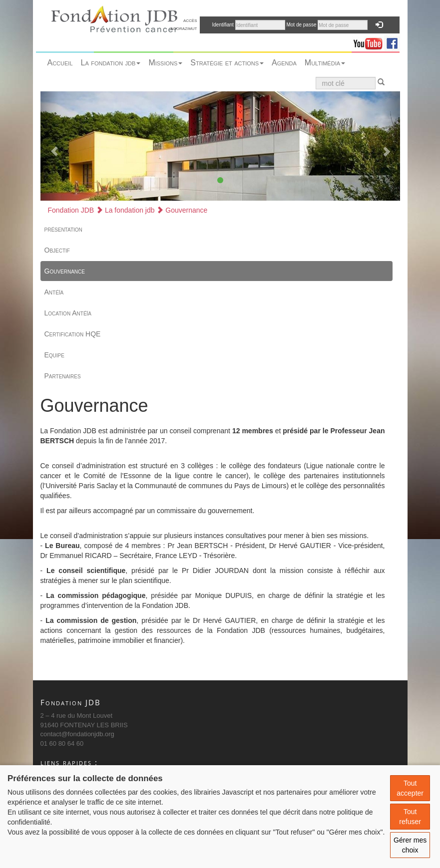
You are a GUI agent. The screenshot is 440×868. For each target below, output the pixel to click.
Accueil (60, 63)
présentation (63, 229)
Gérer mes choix (410, 845)
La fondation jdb (111, 63)
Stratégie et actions (227, 63)
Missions (165, 63)
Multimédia (325, 63)
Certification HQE (73, 334)
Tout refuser (410, 817)
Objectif (57, 250)
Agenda (284, 63)
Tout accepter (410, 788)
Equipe (54, 355)
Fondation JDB (71, 210)
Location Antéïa (68, 313)
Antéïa (54, 292)
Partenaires (63, 376)
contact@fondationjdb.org (77, 734)
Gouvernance (182, 210)
